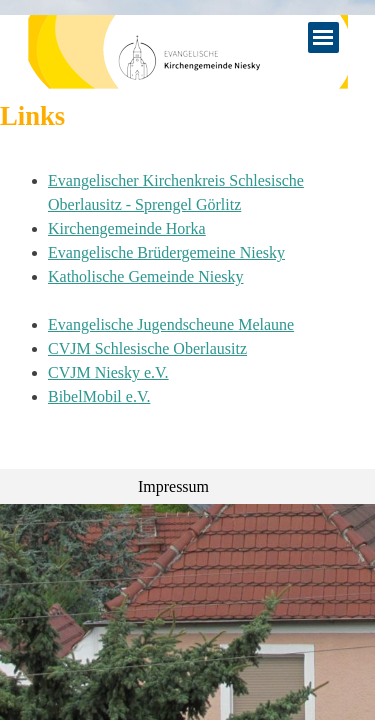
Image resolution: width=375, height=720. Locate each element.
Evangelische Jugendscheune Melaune (171, 324)
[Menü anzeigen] (323, 37)
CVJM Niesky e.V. (108, 372)
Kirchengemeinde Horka (127, 228)
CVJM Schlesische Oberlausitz (147, 348)
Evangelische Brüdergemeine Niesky (166, 252)
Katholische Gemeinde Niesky (146, 276)
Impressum (173, 486)
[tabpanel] (187, 301)
